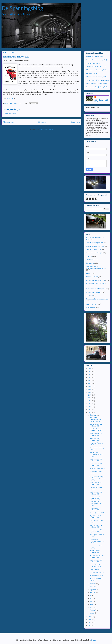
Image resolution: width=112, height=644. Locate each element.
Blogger (93, 640)
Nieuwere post (8, 122)
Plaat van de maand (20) (97, 572)
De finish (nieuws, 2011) (97, 468)
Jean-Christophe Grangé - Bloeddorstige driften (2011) (97, 478)
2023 (90, 377)
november (93, 584)
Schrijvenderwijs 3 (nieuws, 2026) (96, 77)
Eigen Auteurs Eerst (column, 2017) (97, 87)
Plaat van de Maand (92, 277)
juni (91, 598)
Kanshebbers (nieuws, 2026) (94, 56)
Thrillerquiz (89, 296)
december (93, 415)
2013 (90, 407)
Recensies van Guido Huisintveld (96, 284)
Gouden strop (90, 263)
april (92, 604)
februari (93, 610)
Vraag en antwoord (92, 304)
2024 (90, 375)
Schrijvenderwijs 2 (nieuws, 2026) (96, 70)
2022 (90, 380)
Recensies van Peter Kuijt (94, 292)
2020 (90, 386)
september (93, 590)
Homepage (42, 122)
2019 (90, 389)
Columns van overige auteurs (95, 243)
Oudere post (75, 122)
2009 (90, 620)
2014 (90, 404)
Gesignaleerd (90, 260)
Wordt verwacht (91, 308)
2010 (90, 617)
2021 (90, 383)
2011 (90, 413)
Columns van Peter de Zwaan (95, 246)
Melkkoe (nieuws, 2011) (97, 513)
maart (92, 607)
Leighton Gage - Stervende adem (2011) (95, 503)
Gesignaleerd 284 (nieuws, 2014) (96, 67)
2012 (90, 410)
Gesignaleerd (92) (95, 570)
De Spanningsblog (22, 8)
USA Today (11, 98)
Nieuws (88, 273)
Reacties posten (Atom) (46, 129)
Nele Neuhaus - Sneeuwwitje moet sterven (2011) (96, 419)
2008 (90, 623)
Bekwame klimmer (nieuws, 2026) (96, 60)
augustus (93, 593)
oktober (92, 587)
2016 (90, 398)
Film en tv (89, 256)
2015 (90, 401)
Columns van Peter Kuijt (93, 249)
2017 (90, 395)
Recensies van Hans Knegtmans (95, 289)
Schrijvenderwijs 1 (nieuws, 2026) (96, 84)
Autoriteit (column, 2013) (94, 73)
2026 (90, 369)
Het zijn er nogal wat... (93, 63)
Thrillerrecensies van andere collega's (97, 299)
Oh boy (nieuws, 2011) (97, 575)
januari (92, 613)
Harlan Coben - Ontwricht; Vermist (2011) (96, 454)
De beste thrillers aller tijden (94, 253)
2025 (90, 372)
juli (91, 595)
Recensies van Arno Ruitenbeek (95, 280)
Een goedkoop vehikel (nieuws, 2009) (97, 80)
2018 (90, 392)
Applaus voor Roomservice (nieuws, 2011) (97, 541)
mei (91, 601)
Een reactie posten (11, 113)
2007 (90, 625)
